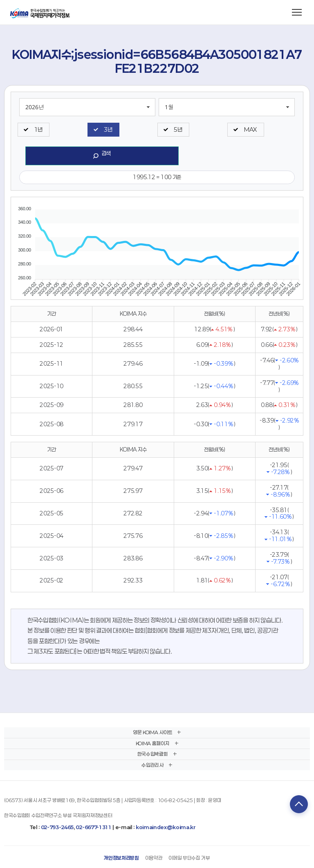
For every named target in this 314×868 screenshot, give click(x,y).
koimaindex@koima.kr (166, 827)
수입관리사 (152, 765)
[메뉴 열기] (297, 12)
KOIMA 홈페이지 (153, 743)
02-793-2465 (57, 827)
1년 (38, 129)
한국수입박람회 (153, 754)
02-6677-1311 (93, 827)
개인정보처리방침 (121, 858)
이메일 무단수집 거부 (189, 858)
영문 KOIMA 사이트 (153, 732)
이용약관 (154, 858)
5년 (178, 129)
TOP (299, 804)
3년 (108, 129)
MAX (250, 129)
